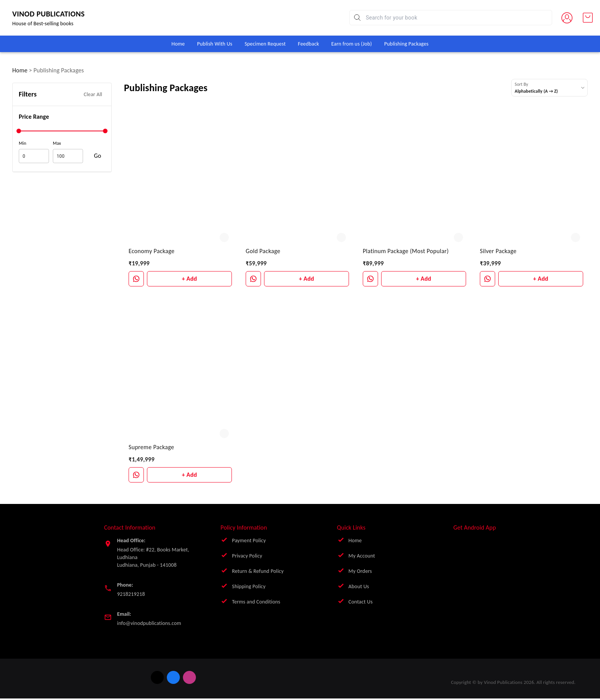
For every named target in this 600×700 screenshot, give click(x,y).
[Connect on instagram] (165, 677)
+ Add (189, 279)
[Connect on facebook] (148, 677)
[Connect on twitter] (132, 677)
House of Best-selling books (64, 24)
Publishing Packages (406, 44)
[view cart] (588, 18)
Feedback (309, 44)
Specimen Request (265, 44)
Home (178, 44)
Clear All (93, 94)
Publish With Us (215, 44)
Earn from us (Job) (352, 44)
